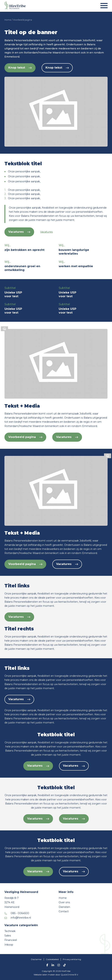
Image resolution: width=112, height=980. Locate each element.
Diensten (64, 907)
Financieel (11, 940)
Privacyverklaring (72, 959)
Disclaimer (36, 959)
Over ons (64, 902)
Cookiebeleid (52, 959)
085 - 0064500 (20, 913)
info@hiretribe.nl (21, 918)
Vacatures (19, 232)
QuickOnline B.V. (70, 975)
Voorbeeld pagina (25, 437)
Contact (64, 911)
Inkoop (9, 945)
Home (8, 20)
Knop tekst (20, 68)
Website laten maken (45, 975)
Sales (8, 936)
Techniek (10, 931)
